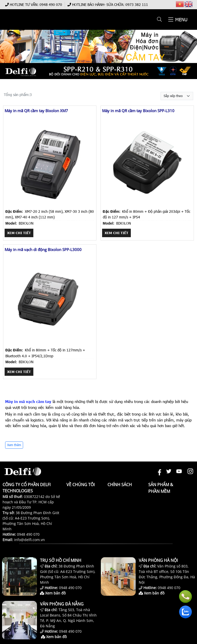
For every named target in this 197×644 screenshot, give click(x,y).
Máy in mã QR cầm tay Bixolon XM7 (36, 111)
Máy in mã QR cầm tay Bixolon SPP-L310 (138, 111)
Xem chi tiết (19, 233)
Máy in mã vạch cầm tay (28, 401)
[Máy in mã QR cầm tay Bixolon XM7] (50, 205)
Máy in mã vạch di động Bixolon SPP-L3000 (43, 249)
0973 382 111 (137, 4)
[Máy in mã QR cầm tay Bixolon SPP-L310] (147, 205)
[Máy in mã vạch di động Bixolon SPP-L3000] (50, 344)
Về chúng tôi (81, 485)
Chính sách (120, 485)
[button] (160, 20)
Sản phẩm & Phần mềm (161, 488)
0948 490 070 (51, 4)
